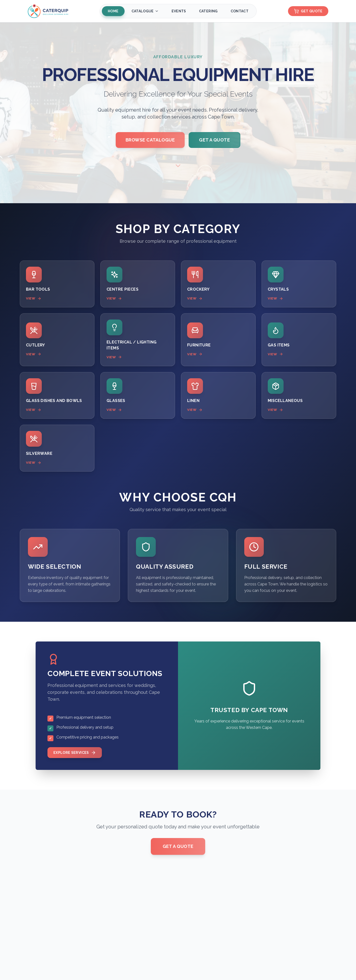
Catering (208, 11)
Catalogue (145, 11)
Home (113, 11)
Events (179, 11)
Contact (239, 11)
